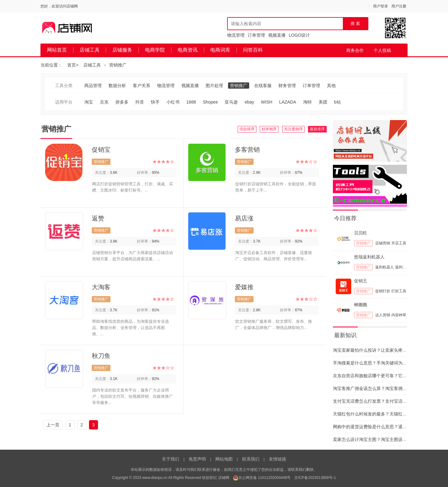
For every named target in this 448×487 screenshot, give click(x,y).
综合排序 (247, 129)
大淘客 (101, 287)
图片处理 (214, 86)
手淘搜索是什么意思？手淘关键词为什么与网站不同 (383, 363)
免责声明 (197, 459)
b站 (338, 102)
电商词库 (220, 50)
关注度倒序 (293, 129)
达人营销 (383, 315)
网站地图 (224, 459)
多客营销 (247, 150)
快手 (155, 102)
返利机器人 (385, 267)
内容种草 (399, 315)
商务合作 (355, 50)
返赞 (98, 218)
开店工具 (399, 243)
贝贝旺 (361, 233)
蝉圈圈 (361, 305)
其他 (331, 86)
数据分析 (117, 86)
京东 (104, 102)
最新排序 (317, 129)
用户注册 (399, 6)
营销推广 (118, 65)
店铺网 (224, 478)
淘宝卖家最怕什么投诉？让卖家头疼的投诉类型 (379, 350)
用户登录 (380, 6)
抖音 (140, 102)
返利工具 (403, 267)
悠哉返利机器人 (369, 257)
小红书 (173, 102)
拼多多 (122, 102)
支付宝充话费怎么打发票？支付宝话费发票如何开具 (383, 401)
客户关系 (142, 86)
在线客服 (263, 86)
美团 (323, 102)
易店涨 (244, 218)
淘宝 (89, 102)
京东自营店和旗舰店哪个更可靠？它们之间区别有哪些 (385, 376)
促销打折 (383, 291)
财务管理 (287, 86)
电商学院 (155, 50)
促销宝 (101, 150)
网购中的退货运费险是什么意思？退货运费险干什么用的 (387, 427)
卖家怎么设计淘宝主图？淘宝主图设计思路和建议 (381, 439)
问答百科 (253, 50)
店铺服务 (122, 50)
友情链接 (278, 459)
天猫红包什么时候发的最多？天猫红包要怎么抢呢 (381, 414)
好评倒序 (269, 129)
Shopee (210, 102)
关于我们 (170, 459)
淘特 (307, 102)
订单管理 (256, 35)
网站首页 (57, 50)
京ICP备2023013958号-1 (315, 478)
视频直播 (277, 35)
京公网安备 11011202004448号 (262, 478)
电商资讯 (188, 50)
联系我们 (251, 459)
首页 (72, 65)
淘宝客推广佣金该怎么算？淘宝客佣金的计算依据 (381, 388)
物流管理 (236, 35)
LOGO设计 (299, 35)
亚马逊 (231, 102)
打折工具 (399, 291)
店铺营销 (383, 243)
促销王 (361, 281)
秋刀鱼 (101, 356)
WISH (267, 102)
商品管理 (93, 86)
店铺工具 (90, 50)
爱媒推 (244, 287)
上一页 (53, 425)
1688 (191, 102)
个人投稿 (382, 50)
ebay (249, 102)
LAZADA (287, 102)
